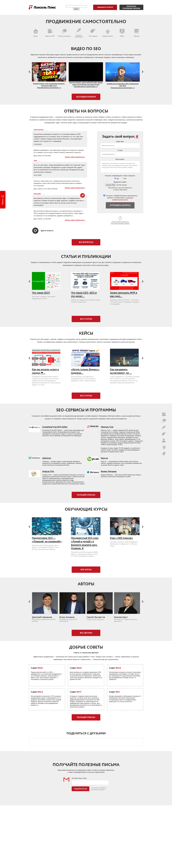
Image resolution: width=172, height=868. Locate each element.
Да (117, 178)
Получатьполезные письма (131, 7)
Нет (124, 178)
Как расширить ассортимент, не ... (121, 371)
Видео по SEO (50, 33)
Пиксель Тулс (107, 427)
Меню (3, 202)
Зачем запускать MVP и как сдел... (124, 294)
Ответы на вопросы (64, 33)
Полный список (86, 495)
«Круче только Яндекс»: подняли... (85, 371)
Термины (137, 33)
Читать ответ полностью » (75, 157)
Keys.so (104, 458)
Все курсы (86, 570)
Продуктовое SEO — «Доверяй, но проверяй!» (47, 540)
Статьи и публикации (79, 33)
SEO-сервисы (93, 33)
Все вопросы (86, 242)
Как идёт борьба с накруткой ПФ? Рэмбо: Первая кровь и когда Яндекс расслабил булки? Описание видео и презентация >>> (86, 85)
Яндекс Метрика (109, 471)
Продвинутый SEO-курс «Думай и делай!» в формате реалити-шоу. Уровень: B (85, 543)
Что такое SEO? (41, 293)
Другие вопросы (43, 231)
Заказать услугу (105, 7)
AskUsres (47, 458)
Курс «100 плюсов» (121, 538)
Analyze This (48, 471)
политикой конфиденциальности (123, 199)
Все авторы (86, 633)
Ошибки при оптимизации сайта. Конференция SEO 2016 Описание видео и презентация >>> (123, 86)
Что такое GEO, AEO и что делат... (84, 294)
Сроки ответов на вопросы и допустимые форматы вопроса (120, 220)
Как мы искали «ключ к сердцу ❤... (45, 371)
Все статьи (86, 319)
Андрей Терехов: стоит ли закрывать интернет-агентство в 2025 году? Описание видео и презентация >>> (49, 86)
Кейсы (122, 33)
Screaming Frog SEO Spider (55, 427)
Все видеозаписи (86, 97)
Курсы (36, 33)
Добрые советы (108, 33)
